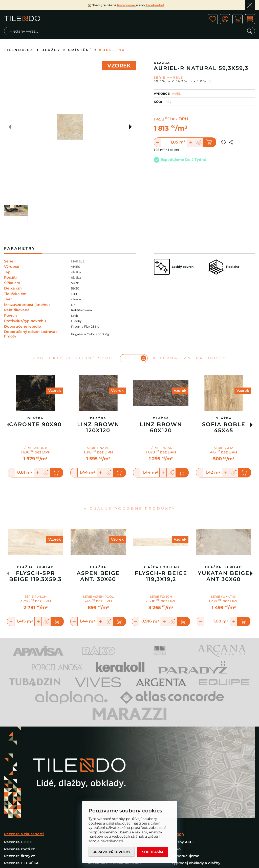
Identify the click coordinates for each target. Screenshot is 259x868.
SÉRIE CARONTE (36, 448)
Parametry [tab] (20, 248)
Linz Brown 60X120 (161, 427)
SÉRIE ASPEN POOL (98, 597)
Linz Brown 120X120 (98, 427)
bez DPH (179, 119)
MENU (250, 19)
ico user (225, 19)
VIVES (176, 94)
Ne (73, 305)
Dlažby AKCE (183, 842)
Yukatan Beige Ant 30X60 (224, 576)
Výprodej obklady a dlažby (196, 863)
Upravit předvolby (112, 852)
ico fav (213, 19)
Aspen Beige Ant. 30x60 (98, 576)
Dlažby (51, 50)
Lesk (74, 316)
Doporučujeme (185, 856)
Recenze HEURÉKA (21, 863)
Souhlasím (153, 852)
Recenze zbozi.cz (19, 849)
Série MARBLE (168, 77)
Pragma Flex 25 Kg (85, 327)
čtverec (77, 299)
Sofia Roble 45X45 (224, 427)
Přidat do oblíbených (224, 142)
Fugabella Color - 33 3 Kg (90, 334)
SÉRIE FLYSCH (36, 597)
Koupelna (112, 50)
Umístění (80, 50)
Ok (250, 5)
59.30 (75, 283)
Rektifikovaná (81, 310)
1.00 (74, 294)
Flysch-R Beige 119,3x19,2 (161, 576)
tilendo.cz (19, 50)
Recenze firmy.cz (19, 856)
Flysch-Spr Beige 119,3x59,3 (35, 576)
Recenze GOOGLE (20, 842)
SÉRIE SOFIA (224, 448)
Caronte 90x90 (35, 424)
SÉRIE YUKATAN (224, 597)
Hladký (76, 321)
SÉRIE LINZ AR (98, 448)
